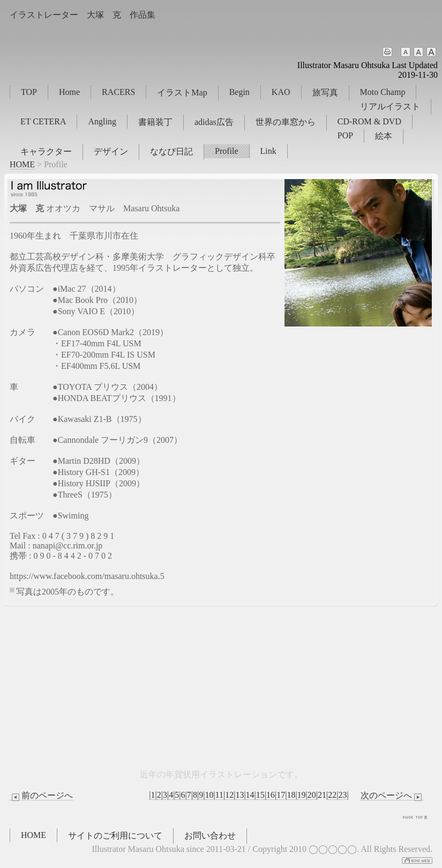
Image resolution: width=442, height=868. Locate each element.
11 (219, 795)
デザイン (111, 151)
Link (268, 151)
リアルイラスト (390, 106)
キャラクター (46, 151)
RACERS (118, 92)
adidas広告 (214, 122)
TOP (29, 92)
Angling (102, 121)
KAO (281, 92)
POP (345, 135)
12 (229, 795)
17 (281, 795)
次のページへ (392, 796)
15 (260, 795)
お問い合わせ (210, 836)
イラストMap (182, 92)
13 (239, 795)
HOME (22, 164)
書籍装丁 (155, 122)
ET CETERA (43, 121)
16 (271, 795)
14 (250, 795)
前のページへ (41, 796)
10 (209, 795)
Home (69, 92)
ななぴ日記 (171, 151)
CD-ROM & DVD (369, 121)
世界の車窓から (286, 122)
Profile (227, 151)
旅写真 (325, 92)
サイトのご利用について (115, 836)
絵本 (384, 136)
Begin (239, 92)
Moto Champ (383, 92)
